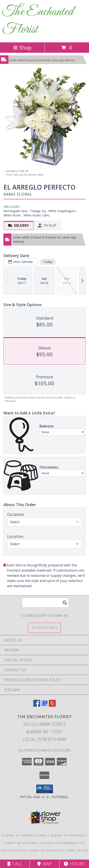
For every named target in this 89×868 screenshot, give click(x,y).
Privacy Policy (13, 850)
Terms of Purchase (46, 850)
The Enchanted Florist (38, 21)
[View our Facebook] (37, 705)
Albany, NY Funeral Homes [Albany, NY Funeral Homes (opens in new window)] (25, 835)
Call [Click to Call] (15, 864)
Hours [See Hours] (74, 864)
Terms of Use (77, 850)
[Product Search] (45, 603)
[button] (45, 789)
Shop (22, 47)
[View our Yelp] (52, 705)
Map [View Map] (44, 864)
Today (48, 262)
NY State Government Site (63, 843)
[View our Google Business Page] (44, 705)
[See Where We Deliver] (44, 627)
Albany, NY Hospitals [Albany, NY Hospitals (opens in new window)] (69, 835)
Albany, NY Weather (20, 843)
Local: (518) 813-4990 (44, 739)
